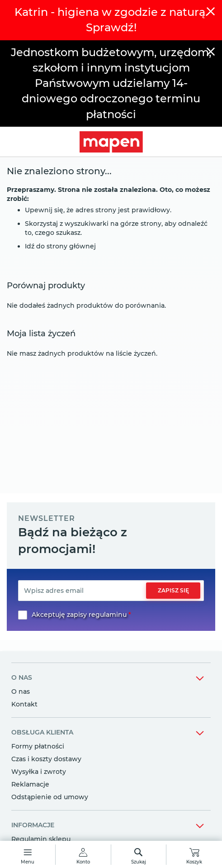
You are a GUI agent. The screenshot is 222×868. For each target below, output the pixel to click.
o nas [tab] (22, 677)
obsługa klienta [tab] (42, 732)
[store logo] (111, 142)
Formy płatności (38, 746)
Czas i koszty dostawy (46, 759)
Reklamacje (30, 784)
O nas (21, 692)
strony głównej (71, 246)
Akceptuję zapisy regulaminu (79, 615)
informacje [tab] (33, 825)
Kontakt (24, 704)
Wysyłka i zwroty (39, 772)
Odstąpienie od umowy (50, 797)
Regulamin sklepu (41, 839)
